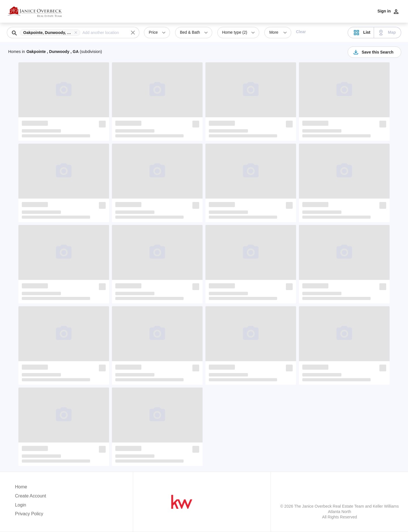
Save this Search (373, 52)
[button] (51, 33)
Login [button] (21, 505)
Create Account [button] (30, 496)
